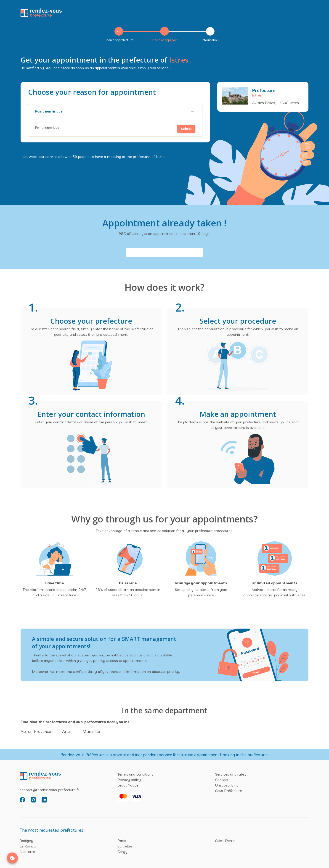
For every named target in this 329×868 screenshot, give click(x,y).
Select (186, 129)
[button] (115, 112)
